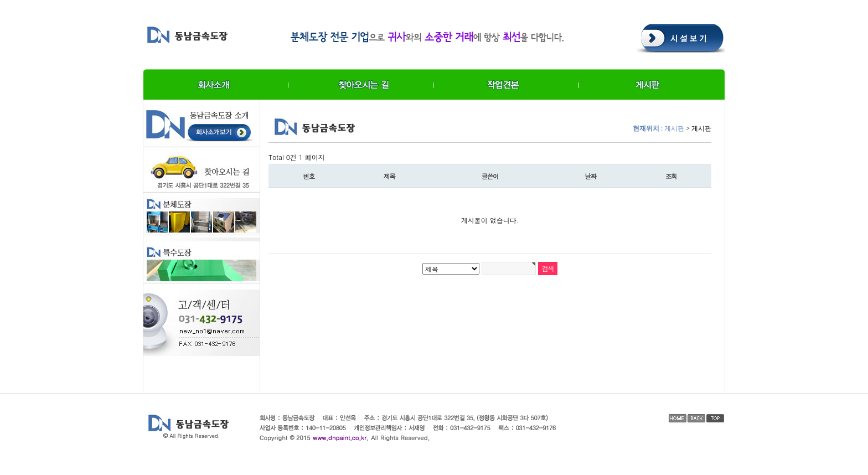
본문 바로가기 (0, 0)
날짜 (591, 176)
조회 (671, 176)
